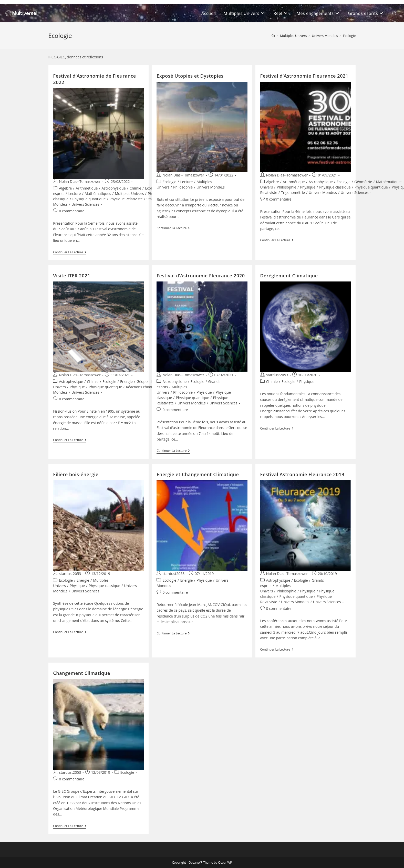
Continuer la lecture (70, 253)
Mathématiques (98, 194)
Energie (126, 381)
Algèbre (65, 188)
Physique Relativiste (126, 199)
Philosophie (183, 187)
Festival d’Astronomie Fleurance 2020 (201, 276)
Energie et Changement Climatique (198, 474)
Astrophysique (114, 188)
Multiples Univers (130, 194)
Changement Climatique (82, 673)
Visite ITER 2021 (72, 276)
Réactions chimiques (143, 387)
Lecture (74, 194)
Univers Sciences (85, 204)
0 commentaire (72, 211)
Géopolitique (147, 381)
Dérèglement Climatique (289, 276)
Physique (308, 187)
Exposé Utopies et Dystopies (190, 76)
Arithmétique (87, 188)
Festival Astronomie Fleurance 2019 (302, 474)
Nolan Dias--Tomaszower (80, 181)
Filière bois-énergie (76, 474)
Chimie (135, 188)
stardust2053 (277, 375)
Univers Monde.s (211, 187)
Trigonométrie (293, 192)
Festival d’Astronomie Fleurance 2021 (304, 76)
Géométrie (363, 182)
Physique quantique (89, 199)
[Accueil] (273, 36)
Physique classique (335, 187)
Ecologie (349, 36)
